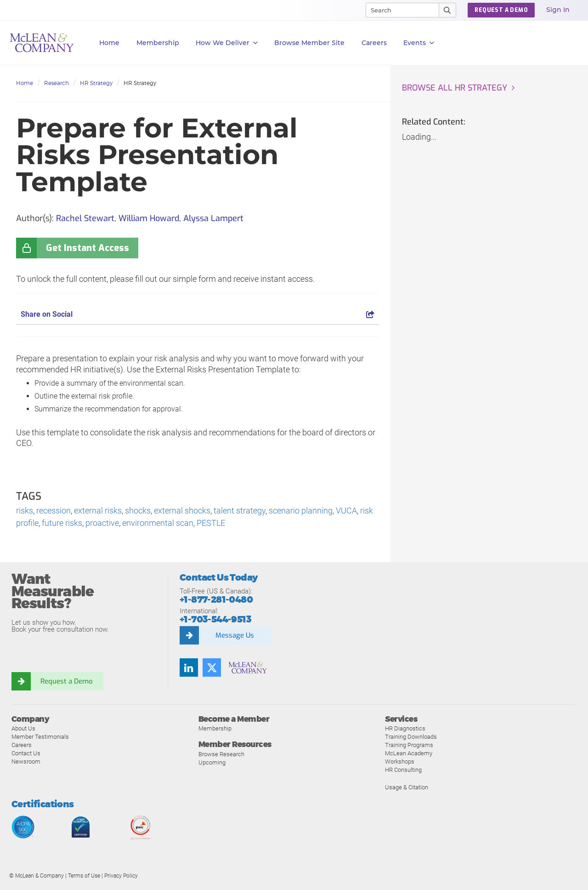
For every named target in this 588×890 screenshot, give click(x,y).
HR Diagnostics (405, 728)
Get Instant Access (88, 248)
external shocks (182, 511)
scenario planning (301, 511)
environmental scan (158, 523)
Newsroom (26, 762)
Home (109, 43)
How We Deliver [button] (227, 43)
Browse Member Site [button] (309, 43)
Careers (22, 745)
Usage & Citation (407, 787)
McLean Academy (409, 753)
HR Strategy (96, 83)
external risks (98, 511)
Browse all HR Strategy (455, 88)
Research (57, 83)
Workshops (400, 762)
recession (54, 511)
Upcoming (212, 762)
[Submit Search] (448, 10)
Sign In (558, 10)
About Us (23, 728)
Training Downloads (411, 737)
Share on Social (198, 314)
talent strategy (240, 511)
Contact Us (26, 753)
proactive (102, 523)
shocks (138, 511)
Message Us (235, 635)
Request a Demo (67, 681)
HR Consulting (403, 770)
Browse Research (221, 754)
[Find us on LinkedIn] (189, 667)
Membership (158, 43)
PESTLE (211, 523)
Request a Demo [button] (501, 10)
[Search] (398, 10)
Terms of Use (84, 876)
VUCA (346, 511)
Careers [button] (374, 43)
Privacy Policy (121, 876)
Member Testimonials (40, 737)
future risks (62, 523)
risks (25, 511)
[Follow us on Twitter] (212, 667)
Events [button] (419, 43)
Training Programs (409, 745)
